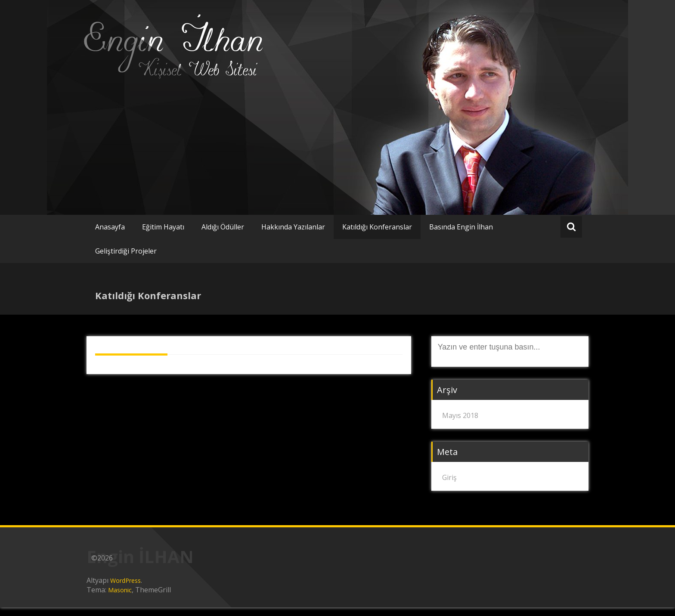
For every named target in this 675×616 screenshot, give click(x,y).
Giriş (449, 477)
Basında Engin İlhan (461, 227)
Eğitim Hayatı (163, 227)
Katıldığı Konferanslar (377, 227)
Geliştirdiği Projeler (126, 251)
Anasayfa (110, 227)
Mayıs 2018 (460, 415)
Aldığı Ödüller (223, 227)
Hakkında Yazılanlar (293, 227)
